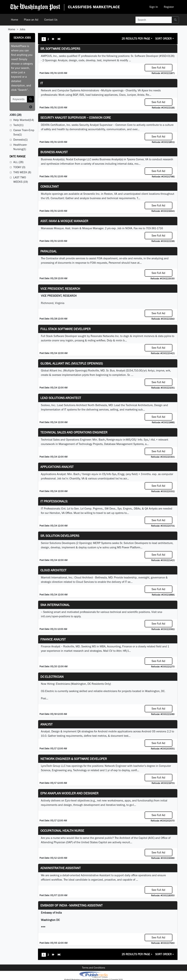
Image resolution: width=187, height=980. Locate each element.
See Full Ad (158, 68)
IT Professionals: (54, 501)
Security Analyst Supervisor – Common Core (76, 118)
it (42, 83)
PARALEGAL (49, 251)
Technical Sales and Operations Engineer (74, 432)
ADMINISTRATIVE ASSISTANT (61, 868)
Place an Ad (31, 20)
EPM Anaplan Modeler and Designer (69, 793)
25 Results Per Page (136, 39)
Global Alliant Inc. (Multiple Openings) (72, 363)
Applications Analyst (57, 467)
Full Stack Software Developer (65, 329)
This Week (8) (22, 172)
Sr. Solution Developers (60, 536)
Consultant (50, 186)
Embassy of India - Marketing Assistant (71, 905)
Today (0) (19, 167)
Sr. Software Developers (60, 49)
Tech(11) (18, 125)
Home (15, 20)
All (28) (18, 162)
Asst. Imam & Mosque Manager (64, 221)
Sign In (154, 7)
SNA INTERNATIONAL (55, 605)
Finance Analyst (53, 639)
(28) (15, 115)
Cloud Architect (53, 570)
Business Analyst (54, 152)
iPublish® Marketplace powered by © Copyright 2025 (93, 975)
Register (169, 7)
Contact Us (51, 20)
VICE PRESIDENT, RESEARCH (60, 289)
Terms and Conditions (93, 968)
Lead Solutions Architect (61, 398)
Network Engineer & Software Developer (74, 759)
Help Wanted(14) (24, 120)
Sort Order (163, 39)
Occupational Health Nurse (62, 831)
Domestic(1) (20, 140)
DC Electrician (52, 677)
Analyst (46, 724)
